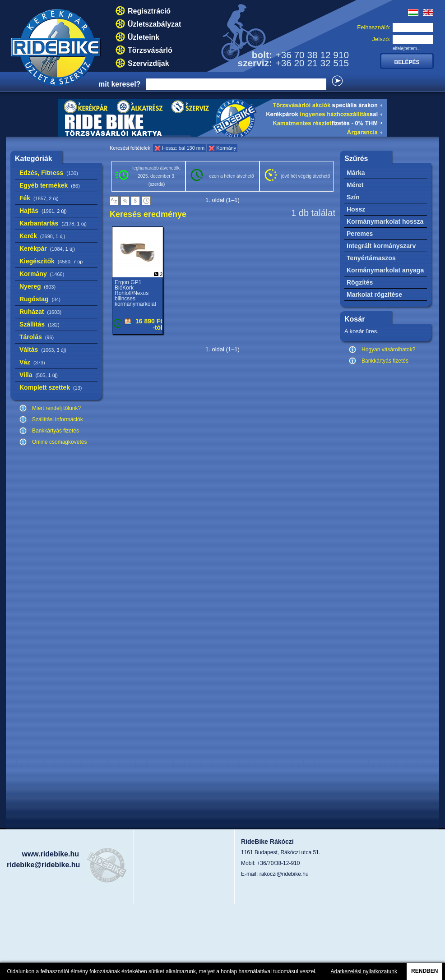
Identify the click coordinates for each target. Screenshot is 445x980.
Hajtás (43, 211)
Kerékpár (47, 248)
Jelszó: (381, 39)
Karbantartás (53, 223)
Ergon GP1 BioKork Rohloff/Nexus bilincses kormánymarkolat (135, 293)
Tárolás (37, 337)
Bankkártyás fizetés (56, 431)
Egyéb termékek (50, 185)
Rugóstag (40, 299)
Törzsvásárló (150, 50)
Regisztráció (149, 11)
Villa (39, 375)
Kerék (42, 236)
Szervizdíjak (148, 63)
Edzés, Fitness (49, 173)
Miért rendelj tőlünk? (56, 408)
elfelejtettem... (407, 48)
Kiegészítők (51, 261)
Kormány (42, 274)
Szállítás (39, 324)
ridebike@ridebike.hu (43, 865)
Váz (32, 362)
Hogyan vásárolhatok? (388, 350)
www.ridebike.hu (50, 854)
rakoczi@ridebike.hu (284, 874)
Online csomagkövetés (59, 442)
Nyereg (37, 286)
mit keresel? (119, 84)
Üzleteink (144, 37)
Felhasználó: (374, 27)
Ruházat (40, 312)
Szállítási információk (58, 419)
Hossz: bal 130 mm (183, 148)
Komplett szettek (51, 387)
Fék (39, 198)
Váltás (43, 350)
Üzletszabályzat (154, 24)
